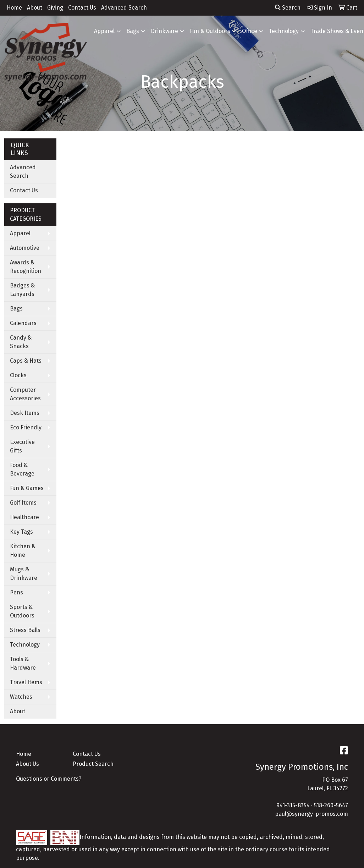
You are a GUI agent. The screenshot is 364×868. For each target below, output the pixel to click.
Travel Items (26, 682)
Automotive (25, 248)
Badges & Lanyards (22, 290)
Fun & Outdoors (210, 31)
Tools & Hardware (23, 663)
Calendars (23, 323)
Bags (133, 31)
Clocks (18, 375)
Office (250, 31)
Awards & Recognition (26, 267)
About (35, 8)
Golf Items (23, 503)
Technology (284, 31)
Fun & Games (27, 488)
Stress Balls (25, 630)
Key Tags (21, 532)
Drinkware (164, 31)
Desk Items (25, 413)
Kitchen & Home (23, 551)
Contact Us (82, 8)
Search (288, 8)
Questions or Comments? (49, 779)
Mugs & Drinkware (24, 574)
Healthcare (24, 517)
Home (14, 8)
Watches (21, 697)
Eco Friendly (26, 427)
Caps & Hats (26, 361)
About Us (27, 764)
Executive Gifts (22, 446)
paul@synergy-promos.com (311, 814)
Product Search (93, 764)
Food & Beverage (22, 469)
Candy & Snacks (21, 342)
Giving (55, 8)
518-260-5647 (331, 805)
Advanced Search (124, 8)
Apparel (104, 31)
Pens (16, 592)
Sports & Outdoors (22, 611)
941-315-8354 (293, 805)
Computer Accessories (25, 394)
